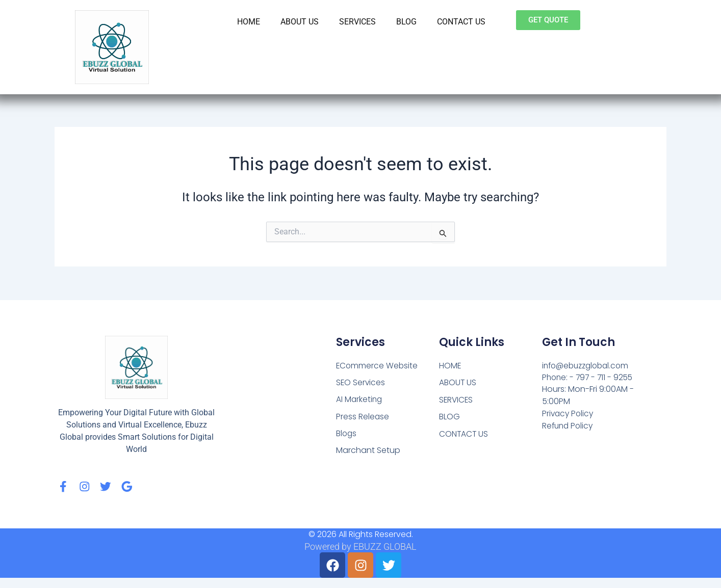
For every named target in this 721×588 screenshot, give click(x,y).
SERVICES (357, 22)
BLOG (406, 22)
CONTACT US (461, 22)
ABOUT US (300, 22)
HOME (249, 22)
